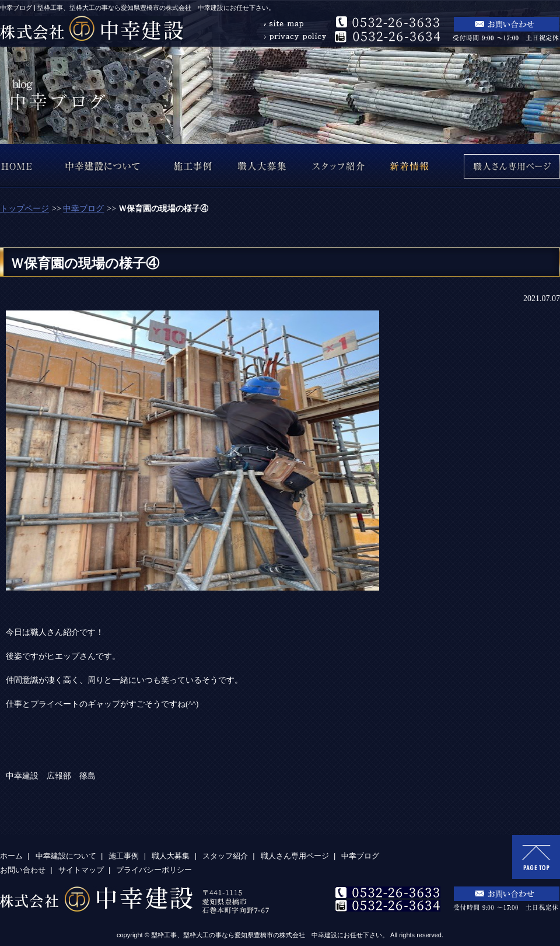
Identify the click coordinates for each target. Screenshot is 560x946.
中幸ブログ (83, 209)
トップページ (24, 209)
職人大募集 (171, 856)
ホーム (11, 856)
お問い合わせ (23, 870)
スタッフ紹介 (225, 856)
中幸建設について (66, 856)
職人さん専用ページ (295, 856)
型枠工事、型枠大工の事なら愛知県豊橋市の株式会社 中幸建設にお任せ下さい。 (270, 935)
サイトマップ (81, 870)
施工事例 (124, 856)
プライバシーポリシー (154, 870)
